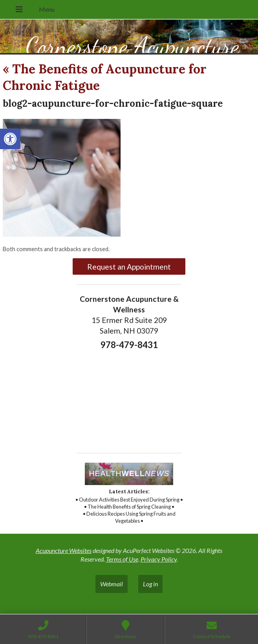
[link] (10, 139)
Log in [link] (150, 584)
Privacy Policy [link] (159, 559)
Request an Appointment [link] (129, 267)
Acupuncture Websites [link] (64, 550)
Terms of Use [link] (122, 559)
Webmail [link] (112, 584)
